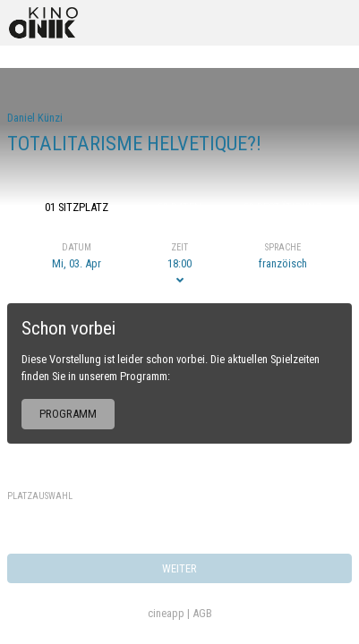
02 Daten (179, 207)
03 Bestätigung (283, 207)
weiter (179, 568)
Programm (68, 414)
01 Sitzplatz (77, 207)
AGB (202, 613)
